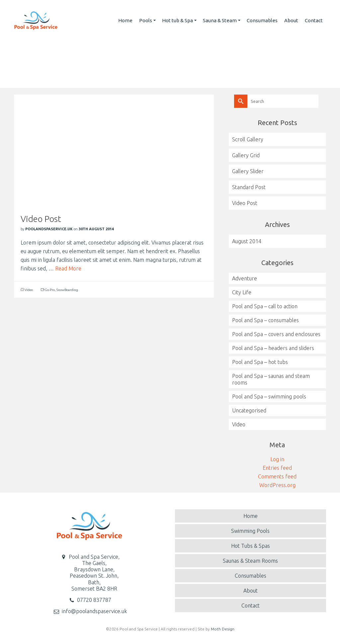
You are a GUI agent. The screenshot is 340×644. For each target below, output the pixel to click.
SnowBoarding (67, 290)
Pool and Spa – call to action (265, 306)
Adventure (245, 278)
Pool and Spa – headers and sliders (273, 348)
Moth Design (223, 629)
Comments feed (277, 476)
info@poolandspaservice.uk (94, 611)
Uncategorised (249, 410)
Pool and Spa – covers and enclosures (276, 334)
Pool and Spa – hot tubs (260, 362)
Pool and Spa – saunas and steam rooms (271, 379)
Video (29, 290)
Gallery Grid (246, 155)
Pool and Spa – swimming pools (269, 396)
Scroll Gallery (248, 139)
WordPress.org (277, 485)
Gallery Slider (248, 171)
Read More (68, 268)
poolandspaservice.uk (49, 229)
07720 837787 (94, 600)
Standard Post (249, 187)
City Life (242, 292)
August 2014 (247, 241)
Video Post (245, 203)
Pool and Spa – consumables (265, 320)
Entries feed (277, 468)
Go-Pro (50, 290)
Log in (277, 459)
